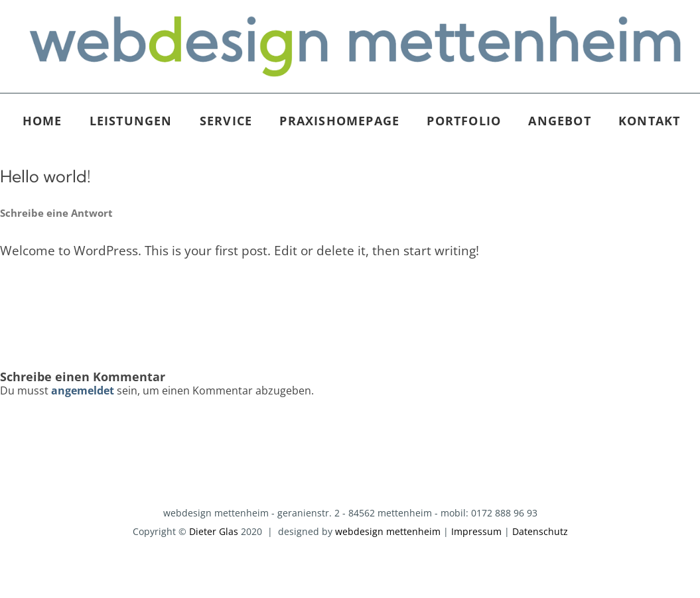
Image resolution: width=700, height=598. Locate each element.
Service (226, 121)
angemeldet (83, 390)
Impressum (476, 531)
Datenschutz (540, 531)
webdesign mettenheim (388, 531)
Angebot (559, 121)
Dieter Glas (214, 531)
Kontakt (649, 121)
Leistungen (131, 121)
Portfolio (464, 121)
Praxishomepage (339, 121)
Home (42, 121)
